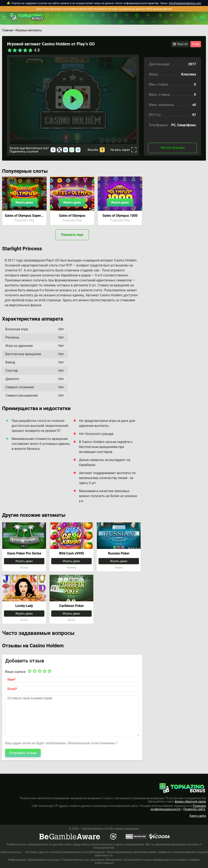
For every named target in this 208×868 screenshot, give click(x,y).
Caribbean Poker (71, 606)
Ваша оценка (15, 672)
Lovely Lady (24, 606)
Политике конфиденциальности (178, 807)
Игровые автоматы (29, 30)
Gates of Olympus (72, 216)
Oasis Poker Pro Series (24, 553)
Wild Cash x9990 (71, 553)
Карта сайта (198, 816)
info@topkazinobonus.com (185, 3)
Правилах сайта (194, 809)
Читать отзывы (172, 148)
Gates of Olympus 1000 (120, 216)
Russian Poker (119, 553)
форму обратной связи (190, 801)
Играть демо (24, 202)
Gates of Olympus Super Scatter (24, 216)
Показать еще (72, 235)
